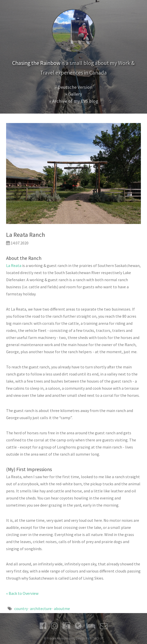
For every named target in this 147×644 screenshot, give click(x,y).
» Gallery (74, 94)
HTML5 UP (97, 638)
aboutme (62, 609)
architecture (41, 609)
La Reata (14, 265)
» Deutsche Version (73, 87)
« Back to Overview (22, 593)
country (21, 609)
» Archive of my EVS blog (74, 101)
